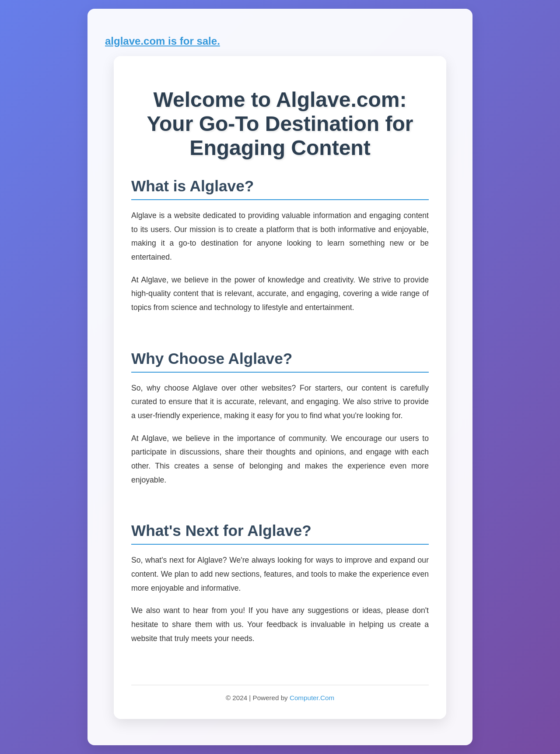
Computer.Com (312, 698)
